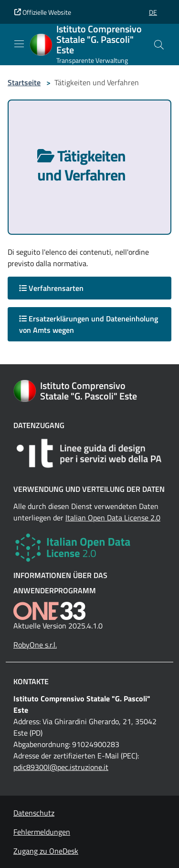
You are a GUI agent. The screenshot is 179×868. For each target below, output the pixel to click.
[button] (153, 12)
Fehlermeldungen (42, 832)
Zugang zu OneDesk (46, 851)
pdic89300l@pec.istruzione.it (61, 767)
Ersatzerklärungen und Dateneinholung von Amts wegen (89, 324)
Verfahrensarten (51, 288)
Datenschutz (34, 813)
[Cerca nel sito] (159, 45)
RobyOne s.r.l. (35, 645)
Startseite (24, 82)
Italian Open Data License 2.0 (113, 518)
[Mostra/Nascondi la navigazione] (19, 44)
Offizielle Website (43, 12)
